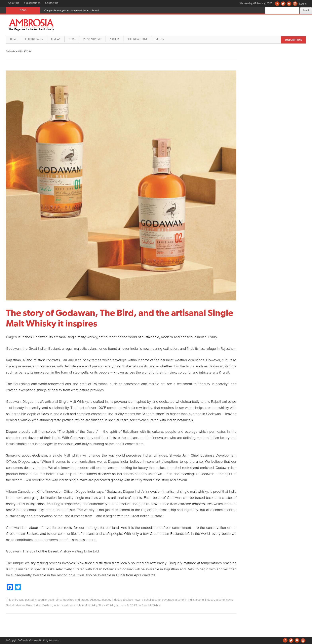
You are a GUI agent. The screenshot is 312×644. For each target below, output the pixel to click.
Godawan (19, 605)
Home (13, 39)
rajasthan (67, 605)
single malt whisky (85, 605)
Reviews (56, 39)
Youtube (289, 4)
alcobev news (132, 600)
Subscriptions (32, 3)
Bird (8, 605)
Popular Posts (92, 39)
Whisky (111, 605)
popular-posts (46, 600)
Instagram (295, 4)
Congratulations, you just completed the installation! (72, 11)
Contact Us (52, 3)
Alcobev (95, 600)
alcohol (146, 600)
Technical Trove (138, 39)
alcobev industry (112, 600)
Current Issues (34, 39)
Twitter (283, 4)
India (57, 605)
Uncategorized (65, 600)
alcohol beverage (163, 600)
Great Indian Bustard (39, 605)
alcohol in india (185, 600)
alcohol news (225, 600)
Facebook (277, 4)
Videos (160, 39)
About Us (14, 3)
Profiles (114, 39)
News (72, 39)
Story (101, 605)
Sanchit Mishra (151, 605)
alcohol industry (205, 600)
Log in (303, 4)
